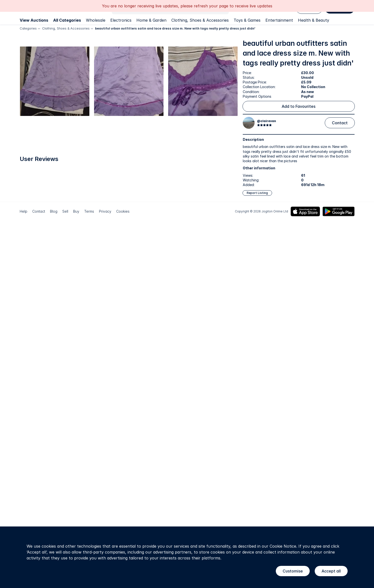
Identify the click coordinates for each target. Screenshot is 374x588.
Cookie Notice (283, 546)
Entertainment (279, 20)
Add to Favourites (299, 106)
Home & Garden (151, 20)
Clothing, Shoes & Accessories (200, 20)
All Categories (67, 20)
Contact (340, 123)
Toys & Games (247, 20)
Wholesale (96, 20)
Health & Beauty (314, 20)
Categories (28, 28)
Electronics (121, 20)
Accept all (331, 571)
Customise (293, 571)
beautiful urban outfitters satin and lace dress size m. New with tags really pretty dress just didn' (175, 28)
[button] (73, 92)
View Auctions (34, 20)
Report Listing (257, 193)
